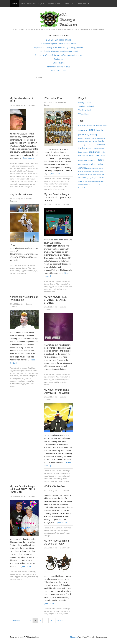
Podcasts (21, 163)
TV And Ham (84, 114)
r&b (28, 179)
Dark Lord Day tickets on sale (58, 40)
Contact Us (69, 3)
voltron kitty (30, 381)
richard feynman (16, 379)
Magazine (74, 637)
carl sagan (20, 371)
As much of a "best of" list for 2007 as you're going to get (58, 55)
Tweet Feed (83, 3)
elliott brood (21, 171)
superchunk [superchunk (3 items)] (87, 172)
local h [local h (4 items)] (91, 155)
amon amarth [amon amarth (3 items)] (83, 125)
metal (12, 179)
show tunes (19, 182)
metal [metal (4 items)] (103, 155)
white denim (23, 187)
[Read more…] (28, 158)
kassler (51, 533)
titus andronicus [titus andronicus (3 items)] (90, 182)
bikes (61, 614)
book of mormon (20, 169)
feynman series (18, 373)
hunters (13, 174)
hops (46, 533)
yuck (30, 187)
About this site (54, 3)
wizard (66, 481)
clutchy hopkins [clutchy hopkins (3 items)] (97, 138)
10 (52, 620)
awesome (65, 184)
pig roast (66, 533)
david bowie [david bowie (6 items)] (98, 141)
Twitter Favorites (58, 63)
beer (52, 530)
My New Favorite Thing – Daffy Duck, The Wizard (57, 391)
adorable (30, 271)
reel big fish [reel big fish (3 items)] (90, 168)
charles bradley (32, 169)
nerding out (18, 376)
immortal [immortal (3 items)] (85, 152)
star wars (13, 273)
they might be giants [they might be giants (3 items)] (92, 178)
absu (33, 163)
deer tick (13, 171)
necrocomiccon (20, 179)
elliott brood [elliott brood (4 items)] (100, 145)
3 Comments (31, 105)
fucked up (30, 171)
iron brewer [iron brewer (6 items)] (94, 152)
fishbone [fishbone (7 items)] (83, 148)
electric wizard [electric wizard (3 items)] (90, 145)
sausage (47, 536)
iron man (13, 580)
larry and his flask (23, 176)
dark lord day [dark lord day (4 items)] (86, 141)
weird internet (15, 384)
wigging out (25, 384)
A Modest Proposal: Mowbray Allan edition (58, 44)
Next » (60, 620)
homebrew (64, 530)
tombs (16, 187)
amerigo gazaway (22, 166)
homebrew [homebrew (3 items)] (101, 149)
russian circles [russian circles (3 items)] (99, 168)
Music (46, 181)
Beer (53, 528)
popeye (47, 189)
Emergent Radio (85, 103)
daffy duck (66, 476)
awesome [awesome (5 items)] (83, 130)
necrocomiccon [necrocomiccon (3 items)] (83, 164)
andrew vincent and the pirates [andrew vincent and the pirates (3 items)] (97, 125)
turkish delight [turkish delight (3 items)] (100, 182)
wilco (63, 189)
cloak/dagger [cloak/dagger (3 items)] (87, 138)
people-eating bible (30, 376)
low (36, 176)
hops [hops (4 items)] (80, 152)
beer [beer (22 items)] (92, 130)
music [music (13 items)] (100, 160)
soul (26, 182)
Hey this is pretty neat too (24, 194)
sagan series (27, 379)
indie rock (20, 174)
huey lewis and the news (58, 289)
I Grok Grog (67, 528)
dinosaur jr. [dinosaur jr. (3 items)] (82, 145)
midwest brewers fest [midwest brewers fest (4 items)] (87, 160)
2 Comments (65, 548)
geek (27, 373)
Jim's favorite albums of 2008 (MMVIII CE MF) (59, 51)
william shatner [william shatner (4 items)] (84, 185)
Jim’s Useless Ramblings (32, 3)
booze (66, 614)
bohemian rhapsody (62, 380)
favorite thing (57, 479)
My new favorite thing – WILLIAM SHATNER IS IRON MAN (22, 489)
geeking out (34, 373)
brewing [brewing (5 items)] (93, 135)
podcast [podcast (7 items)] (93, 164)
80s (56, 287)
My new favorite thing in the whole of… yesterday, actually (58, 197)
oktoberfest (58, 533)
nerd (11, 376)
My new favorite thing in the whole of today (57, 542)
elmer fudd (48, 479)
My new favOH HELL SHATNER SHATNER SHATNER (56, 300)
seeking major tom (60, 382)
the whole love (55, 189)
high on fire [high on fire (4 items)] (92, 148)
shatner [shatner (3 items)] (81, 172)
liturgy (32, 176)
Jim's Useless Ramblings (61, 179)
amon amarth (63, 287)
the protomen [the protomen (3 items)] (97, 174)
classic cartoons (50, 187)
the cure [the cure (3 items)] (94, 172)
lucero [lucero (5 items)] (97, 155)
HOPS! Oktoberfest (54, 486)
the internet (59, 481)
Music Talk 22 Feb (58, 71)
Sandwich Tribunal (86, 106)
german (57, 530)
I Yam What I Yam (54, 98)
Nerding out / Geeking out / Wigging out (24, 298)
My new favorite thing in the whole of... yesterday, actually (58, 48)
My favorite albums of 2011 (58, 67)
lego (36, 271)
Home (14, 3)
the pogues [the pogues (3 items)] (89, 174)
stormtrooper (22, 273)
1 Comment (65, 204)
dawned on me (62, 187)
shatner (47, 385)
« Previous (16, 620)
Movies (12, 268)
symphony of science (17, 381)
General (59, 528)
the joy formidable (23, 184)
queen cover (48, 382)
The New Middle (85, 110)
